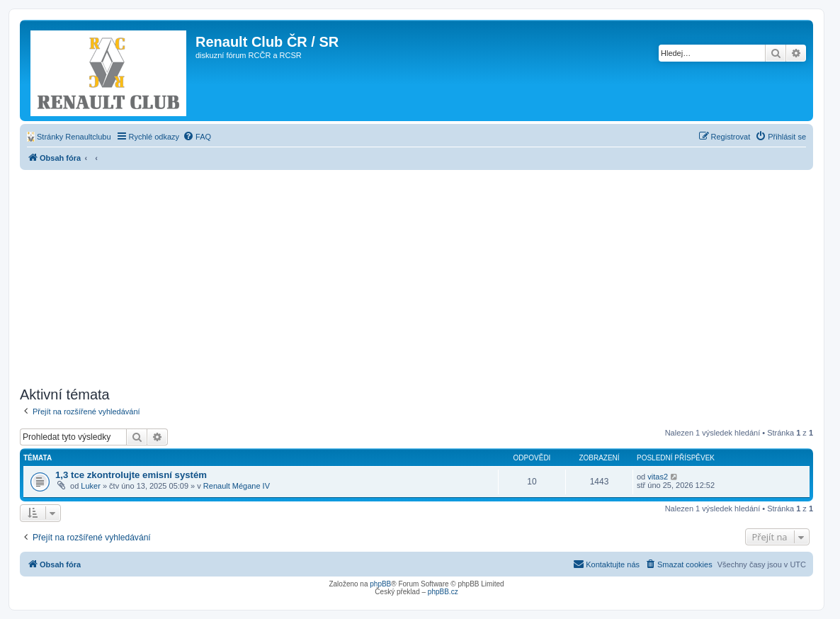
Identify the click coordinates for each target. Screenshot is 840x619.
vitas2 (658, 477)
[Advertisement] (416, 276)
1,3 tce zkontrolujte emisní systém (131, 475)
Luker (91, 486)
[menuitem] (69, 137)
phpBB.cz (443, 592)
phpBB (380, 584)
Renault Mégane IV (237, 486)
